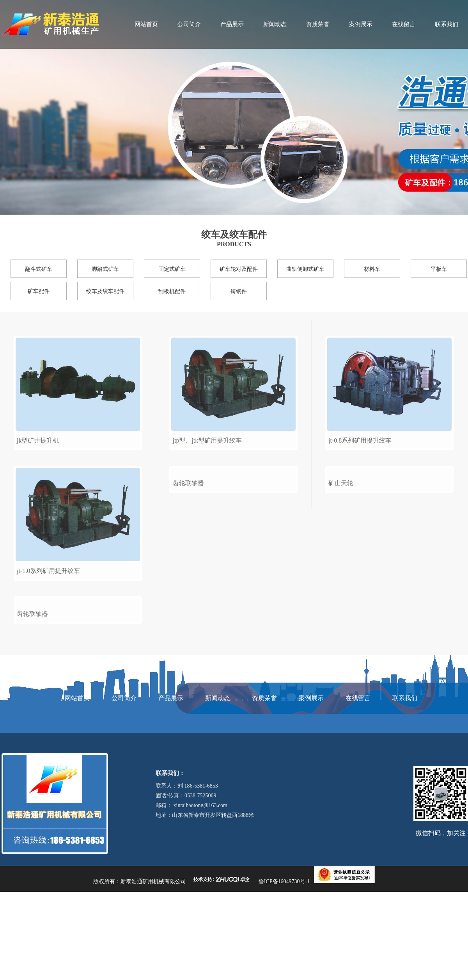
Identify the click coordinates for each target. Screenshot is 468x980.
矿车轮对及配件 (239, 269)
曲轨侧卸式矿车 (305, 269)
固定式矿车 (172, 269)
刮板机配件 (172, 291)
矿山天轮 (341, 571)
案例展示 (361, 24)
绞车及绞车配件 (105, 291)
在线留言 (404, 24)
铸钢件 (239, 291)
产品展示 (232, 24)
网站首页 (146, 24)
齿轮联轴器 (32, 702)
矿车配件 (39, 291)
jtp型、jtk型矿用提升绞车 (207, 440)
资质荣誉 (318, 24)
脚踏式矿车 (105, 269)
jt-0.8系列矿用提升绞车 (360, 440)
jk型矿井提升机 (38, 440)
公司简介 (189, 24)
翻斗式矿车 (39, 269)
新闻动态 (275, 24)
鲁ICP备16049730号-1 (284, 969)
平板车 (439, 269)
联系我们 (447, 24)
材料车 (372, 269)
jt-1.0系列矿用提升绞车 (48, 571)
